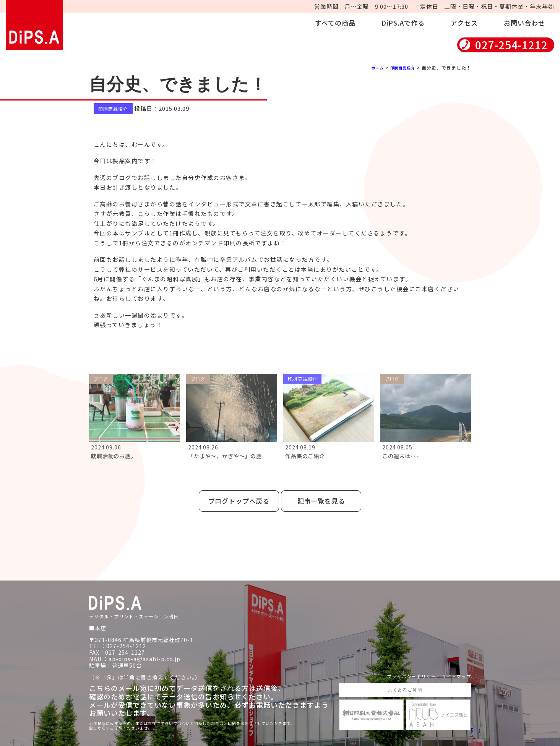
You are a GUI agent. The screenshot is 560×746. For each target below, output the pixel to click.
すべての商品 (335, 23)
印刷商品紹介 (400, 67)
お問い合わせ (524, 23)
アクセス (464, 23)
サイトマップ (454, 667)
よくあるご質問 (405, 682)
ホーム (371, 67)
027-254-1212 (511, 45)
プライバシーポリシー (403, 667)
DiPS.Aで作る (403, 23)
